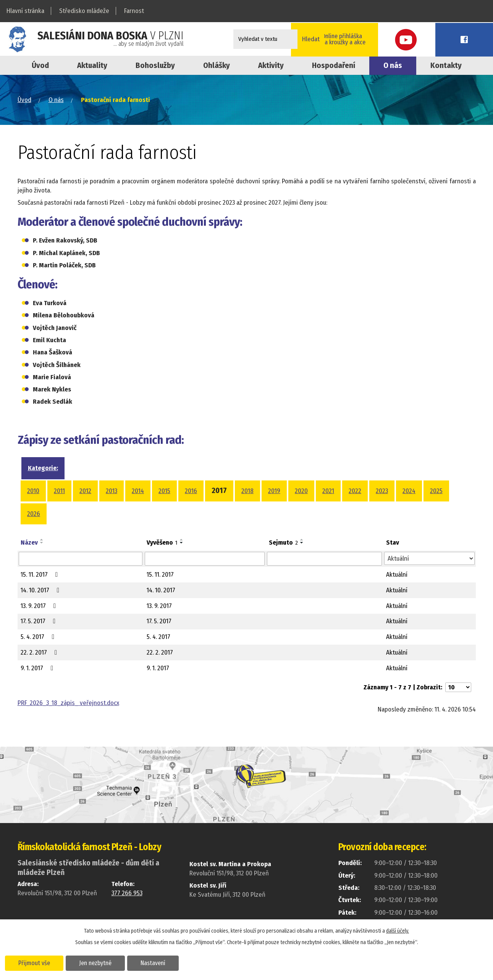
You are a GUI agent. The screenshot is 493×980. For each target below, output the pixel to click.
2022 (355, 491)
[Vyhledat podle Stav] (429, 558)
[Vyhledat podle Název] (81, 559)
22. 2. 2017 (40, 653)
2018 (247, 491)
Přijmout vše (35, 962)
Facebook (476, 39)
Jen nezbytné (98, 962)
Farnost (134, 11)
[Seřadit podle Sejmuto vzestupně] (302, 540)
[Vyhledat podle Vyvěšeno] (205, 559)
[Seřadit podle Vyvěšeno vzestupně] (182, 540)
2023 (382, 491)
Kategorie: (43, 468)
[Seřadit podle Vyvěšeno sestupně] (182, 543)
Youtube (441, 39)
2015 (164, 491)
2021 (328, 491)
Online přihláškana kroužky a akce (388, 39)
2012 (85, 491)
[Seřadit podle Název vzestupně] (42, 540)
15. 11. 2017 (41, 575)
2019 (274, 491)
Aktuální (397, 575)
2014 (138, 491)
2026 (34, 514)
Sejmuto (283, 543)
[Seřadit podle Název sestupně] (42, 543)
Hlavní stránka (25, 11)
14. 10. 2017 (41, 590)
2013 (112, 491)
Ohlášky (217, 65)
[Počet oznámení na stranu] (458, 687)
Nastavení (158, 962)
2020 (301, 491)
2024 (409, 491)
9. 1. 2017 (38, 668)
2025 (436, 491)
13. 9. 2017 (40, 606)
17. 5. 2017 (40, 621)
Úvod (40, 65)
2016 (191, 491)
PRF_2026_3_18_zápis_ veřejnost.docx (68, 703)
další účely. (398, 931)
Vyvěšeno (162, 543)
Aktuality (92, 65)
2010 (33, 491)
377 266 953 (127, 893)
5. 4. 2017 (39, 637)
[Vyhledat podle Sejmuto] (324, 559)
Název (29, 543)
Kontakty (446, 65)
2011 (59, 491)
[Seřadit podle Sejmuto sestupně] (302, 543)
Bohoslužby (155, 65)
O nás (393, 65)
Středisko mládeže (84, 11)
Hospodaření (334, 65)
